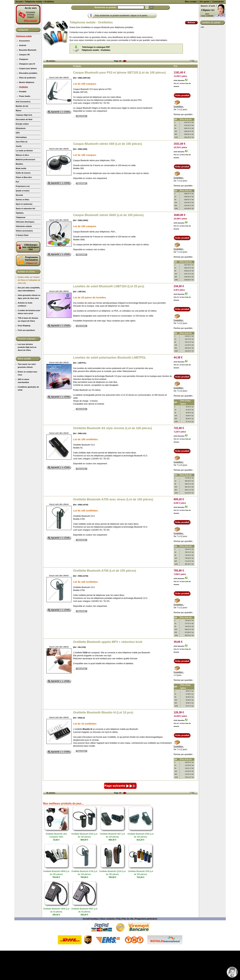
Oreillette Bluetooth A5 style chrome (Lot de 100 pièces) (113, 458)
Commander (218, 31)
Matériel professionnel (26, 189)
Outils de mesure (23, 202)
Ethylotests (21, 158)
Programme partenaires (146, 948)
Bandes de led (22, 135)
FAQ (119, 948)
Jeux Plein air (22, 171)
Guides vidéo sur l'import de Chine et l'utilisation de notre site (29, 309)
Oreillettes (24, 116)
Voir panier (204, 31)
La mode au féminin (24, 180)
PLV (18, 211)
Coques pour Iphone (28, 98)
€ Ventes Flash (22, 265)
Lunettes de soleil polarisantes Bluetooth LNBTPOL (110, 387)
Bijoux (19, 140)
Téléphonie (21, 247)
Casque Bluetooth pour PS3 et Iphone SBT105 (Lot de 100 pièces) (120, 102)
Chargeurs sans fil (27, 93)
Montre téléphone (27, 112)
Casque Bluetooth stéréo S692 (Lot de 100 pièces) (108, 244)
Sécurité (19, 224)
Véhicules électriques (25, 251)
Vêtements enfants (24, 256)
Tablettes (20, 242)
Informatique (21, 167)
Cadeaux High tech (24, 144)
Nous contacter (108, 948)
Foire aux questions (26, 360)
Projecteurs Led (23, 216)
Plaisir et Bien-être (24, 207)
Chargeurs (24, 89)
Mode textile (21, 198)
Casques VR (24, 84)
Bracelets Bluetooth (28, 79)
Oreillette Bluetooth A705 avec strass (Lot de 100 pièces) (113, 529)
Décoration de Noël (24, 149)
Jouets (19, 175)
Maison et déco (22, 184)
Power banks (25, 126)
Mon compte (191, 31)
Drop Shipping (24, 355)
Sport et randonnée (24, 233)
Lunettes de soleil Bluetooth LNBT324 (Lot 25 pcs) (109, 316)
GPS (18, 162)
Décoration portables (28, 102)
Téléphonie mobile (24, 65)
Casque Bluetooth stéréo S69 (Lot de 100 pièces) (108, 173)
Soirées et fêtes (23, 229)
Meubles (19, 193)
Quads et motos (23, 220)
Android (23, 75)
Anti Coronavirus (23, 131)
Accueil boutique (91, 948)
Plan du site (128, 948)
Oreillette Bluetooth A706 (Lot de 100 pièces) (105, 600)
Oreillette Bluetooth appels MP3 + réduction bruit (108, 671)
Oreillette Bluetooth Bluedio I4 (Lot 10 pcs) (103, 742)
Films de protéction (28, 107)
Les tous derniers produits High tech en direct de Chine (27, 377)
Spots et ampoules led (26, 238)
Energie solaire (22, 153)
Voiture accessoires (24, 260)
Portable (23, 121)
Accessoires (25, 70)
